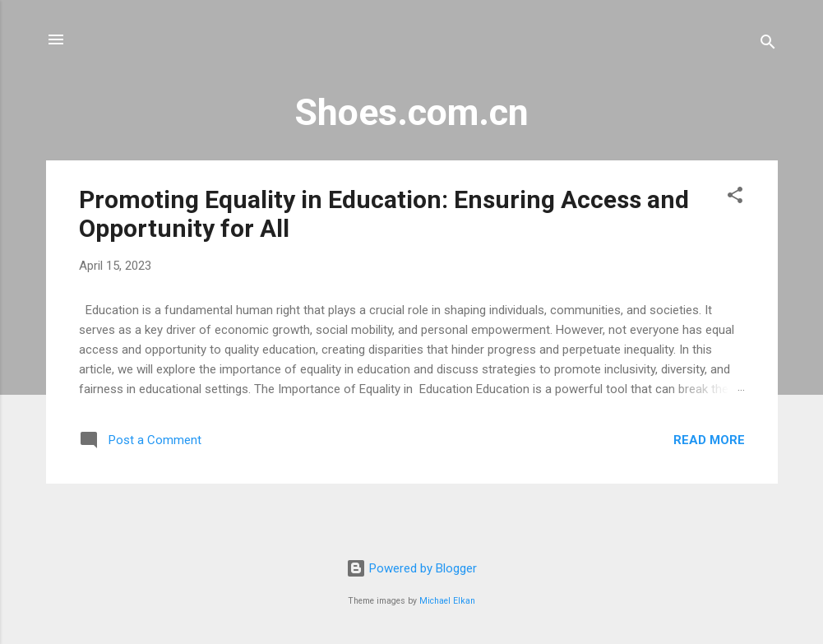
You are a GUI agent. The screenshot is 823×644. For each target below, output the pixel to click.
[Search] (768, 45)
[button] (735, 198)
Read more (709, 440)
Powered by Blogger (411, 568)
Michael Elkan (447, 601)
